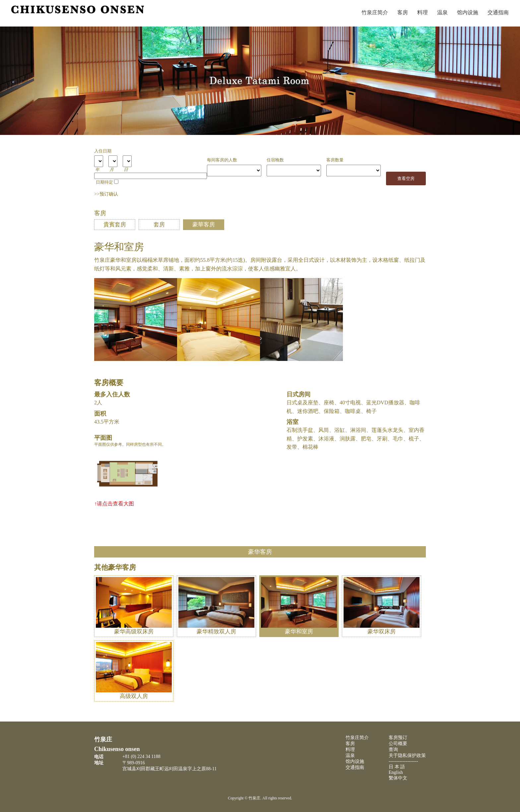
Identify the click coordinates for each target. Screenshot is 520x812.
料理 (422, 12)
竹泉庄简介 (375, 12)
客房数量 (335, 160)
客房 (403, 12)
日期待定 (104, 182)
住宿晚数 (275, 160)
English (396, 772)
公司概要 (398, 744)
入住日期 (103, 151)
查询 (393, 750)
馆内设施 (468, 12)
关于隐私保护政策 (407, 755)
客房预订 (398, 738)
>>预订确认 (106, 194)
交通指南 (498, 12)
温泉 (442, 12)
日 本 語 (397, 767)
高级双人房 (134, 693)
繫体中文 (398, 778)
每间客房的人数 (222, 160)
